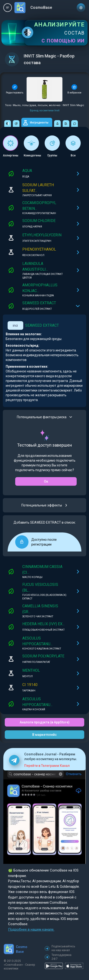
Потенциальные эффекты (44, 505)
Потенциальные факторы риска (44, 417)
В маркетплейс (44, 735)
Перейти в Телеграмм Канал (47, 766)
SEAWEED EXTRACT (42, 325)
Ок (46, 481)
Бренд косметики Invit (45, 111)
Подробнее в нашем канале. (31, 929)
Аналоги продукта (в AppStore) (45, 722)
